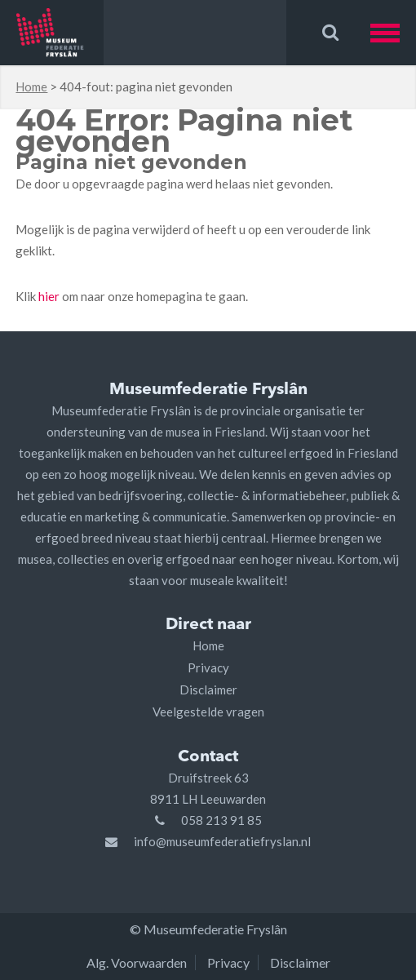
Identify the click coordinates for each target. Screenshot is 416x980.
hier (49, 296)
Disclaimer (208, 690)
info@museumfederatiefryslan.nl (222, 841)
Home (31, 86)
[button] (393, 33)
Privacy (208, 667)
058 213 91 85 (221, 820)
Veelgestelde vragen (208, 712)
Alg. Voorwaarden (137, 962)
